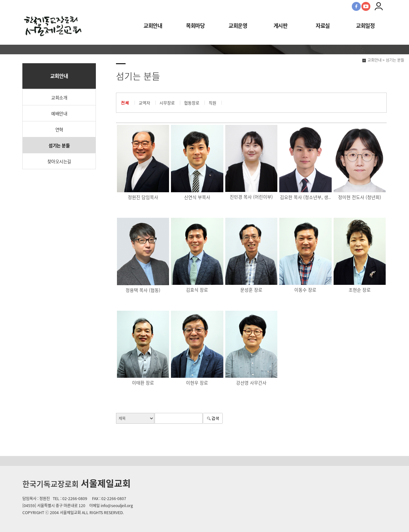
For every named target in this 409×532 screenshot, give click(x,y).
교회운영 (238, 26)
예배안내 (59, 113)
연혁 (59, 129)
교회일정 (365, 26)
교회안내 (153, 26)
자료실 (323, 26)
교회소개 (59, 97)
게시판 (281, 26)
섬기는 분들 (59, 145)
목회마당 (195, 26)
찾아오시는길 (59, 161)
